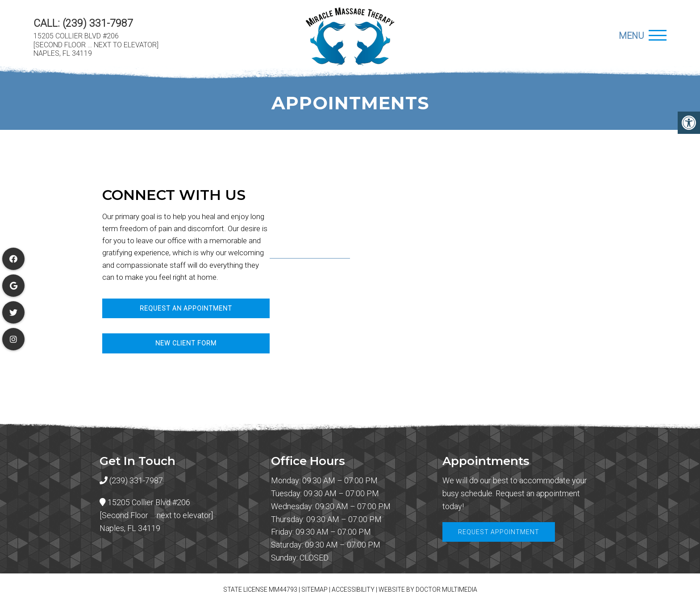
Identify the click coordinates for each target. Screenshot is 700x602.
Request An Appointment (186, 308)
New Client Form (186, 343)
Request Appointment (499, 532)
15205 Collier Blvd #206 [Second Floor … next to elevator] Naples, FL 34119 (96, 44)
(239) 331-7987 (98, 23)
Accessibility (353, 590)
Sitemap (315, 590)
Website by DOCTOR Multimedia (428, 590)
